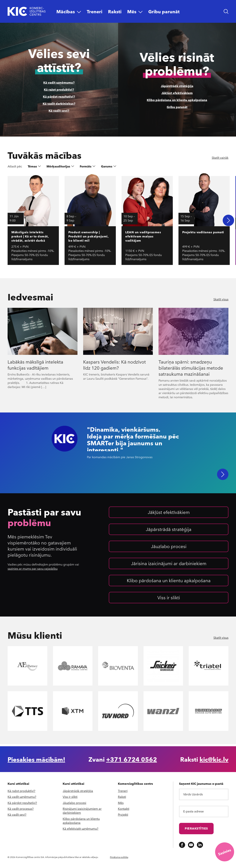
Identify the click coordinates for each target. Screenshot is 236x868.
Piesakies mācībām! (36, 759)
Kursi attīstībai (18, 784)
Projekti (123, 814)
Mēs (121, 803)
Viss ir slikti (169, 599)
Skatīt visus (221, 299)
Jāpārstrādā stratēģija (177, 86)
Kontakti (124, 809)
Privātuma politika (119, 857)
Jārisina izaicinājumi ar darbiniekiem (169, 565)
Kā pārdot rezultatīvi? (59, 96)
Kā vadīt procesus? (21, 809)
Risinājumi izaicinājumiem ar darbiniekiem (82, 811)
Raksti (122, 797)
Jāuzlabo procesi (169, 548)
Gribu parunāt (177, 107)
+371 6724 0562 (132, 759)
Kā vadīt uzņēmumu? (59, 82)
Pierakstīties (196, 828)
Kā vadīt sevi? (59, 110)
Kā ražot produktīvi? (59, 89)
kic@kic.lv (214, 759)
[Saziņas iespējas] (225, 852)
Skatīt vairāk (220, 158)
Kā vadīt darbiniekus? (59, 103)
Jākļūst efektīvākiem (177, 93)
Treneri (123, 791)
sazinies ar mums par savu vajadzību (33, 570)
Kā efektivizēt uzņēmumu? (81, 828)
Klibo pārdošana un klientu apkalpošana (177, 100)
